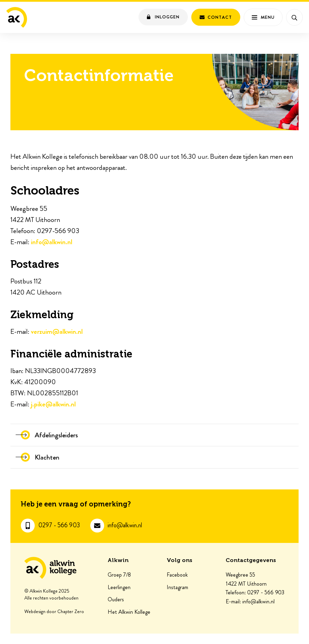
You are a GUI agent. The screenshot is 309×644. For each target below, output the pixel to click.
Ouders (116, 600)
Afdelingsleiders (56, 435)
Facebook (177, 575)
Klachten (47, 457)
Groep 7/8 (119, 575)
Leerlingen (119, 587)
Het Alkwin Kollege (129, 612)
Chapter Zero (71, 612)
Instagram (177, 587)
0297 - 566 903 (59, 525)
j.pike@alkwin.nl (53, 404)
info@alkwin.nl (52, 242)
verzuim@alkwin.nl (57, 332)
